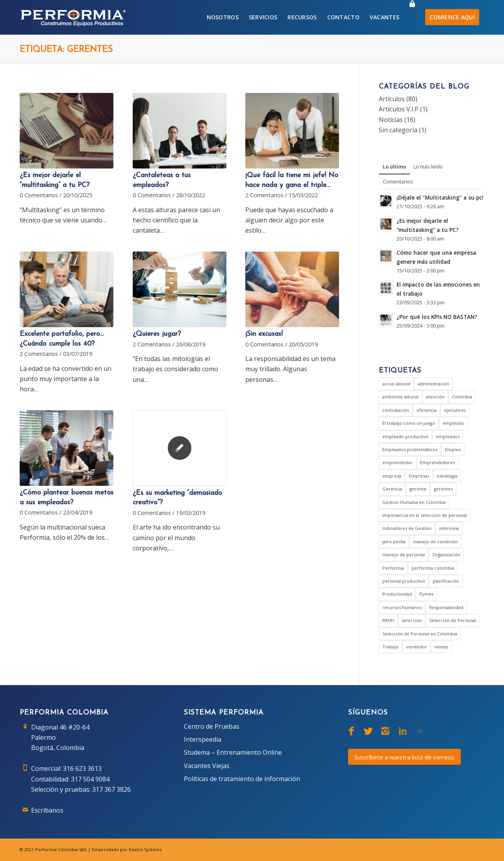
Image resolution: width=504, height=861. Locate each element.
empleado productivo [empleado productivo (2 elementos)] (405, 436)
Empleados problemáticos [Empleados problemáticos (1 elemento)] (410, 449)
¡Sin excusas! (264, 334)
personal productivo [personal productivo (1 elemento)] (404, 581)
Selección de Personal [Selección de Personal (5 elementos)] (453, 620)
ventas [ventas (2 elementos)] (441, 647)
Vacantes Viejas (207, 766)
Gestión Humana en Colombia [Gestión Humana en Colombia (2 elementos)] (414, 502)
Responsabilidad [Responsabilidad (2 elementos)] (446, 607)
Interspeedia (203, 739)
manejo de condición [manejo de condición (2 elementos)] (435, 542)
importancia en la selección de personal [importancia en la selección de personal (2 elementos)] (425, 515)
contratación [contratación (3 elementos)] (396, 410)
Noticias (391, 120)
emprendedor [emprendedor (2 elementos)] (397, 462)
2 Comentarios (264, 195)
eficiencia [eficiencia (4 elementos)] (427, 410)
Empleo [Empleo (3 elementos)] (453, 449)
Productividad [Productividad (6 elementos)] (397, 594)
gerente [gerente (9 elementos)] (418, 489)
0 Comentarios (39, 195)
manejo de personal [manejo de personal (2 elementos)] (404, 555)
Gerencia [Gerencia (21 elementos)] (392, 489)
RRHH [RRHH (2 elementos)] (388, 620)
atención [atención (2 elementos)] (435, 397)
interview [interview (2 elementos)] (449, 528)
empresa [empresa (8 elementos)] (392, 476)
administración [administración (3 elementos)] (434, 384)
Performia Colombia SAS (61, 849)
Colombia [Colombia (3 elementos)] (462, 397)
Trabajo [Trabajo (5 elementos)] (390, 647)
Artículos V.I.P (399, 109)
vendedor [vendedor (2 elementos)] (416, 647)
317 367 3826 (111, 789)
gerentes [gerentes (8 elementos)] (443, 489)
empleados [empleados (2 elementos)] (448, 436)
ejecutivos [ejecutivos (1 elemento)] (455, 410)
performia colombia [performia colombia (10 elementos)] (433, 568)
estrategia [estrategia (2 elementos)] (447, 476)
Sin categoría (398, 130)
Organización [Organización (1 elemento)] (446, 555)
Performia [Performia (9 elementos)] (393, 568)
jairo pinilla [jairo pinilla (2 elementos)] (394, 542)
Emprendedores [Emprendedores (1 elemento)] (437, 462)
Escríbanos (47, 810)
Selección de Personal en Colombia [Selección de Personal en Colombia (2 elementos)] (420, 634)
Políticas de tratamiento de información (242, 779)
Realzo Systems (145, 849)
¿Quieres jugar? (157, 334)
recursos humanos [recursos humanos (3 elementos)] (402, 607)
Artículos (392, 99)
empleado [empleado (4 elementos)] (453, 423)
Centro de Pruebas (212, 726)
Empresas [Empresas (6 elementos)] (419, 476)
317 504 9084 (90, 779)
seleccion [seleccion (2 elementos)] (412, 620)
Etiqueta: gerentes (66, 50)
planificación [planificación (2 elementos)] (446, 581)
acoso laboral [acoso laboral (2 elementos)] (396, 384)
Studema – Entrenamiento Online (233, 752)
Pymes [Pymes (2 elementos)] (426, 594)
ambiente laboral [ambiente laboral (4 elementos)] (400, 397)
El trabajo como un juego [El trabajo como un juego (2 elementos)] (409, 423)
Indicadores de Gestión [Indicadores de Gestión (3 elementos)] (407, 528)
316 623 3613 (82, 768)
